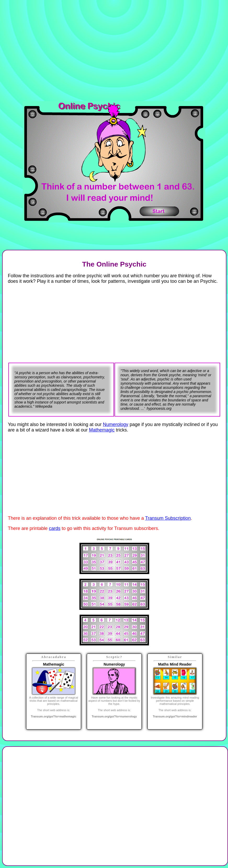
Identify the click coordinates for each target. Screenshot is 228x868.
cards (55, 528)
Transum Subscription (168, 518)
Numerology (116, 424)
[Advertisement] (66, 51)
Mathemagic (102, 430)
